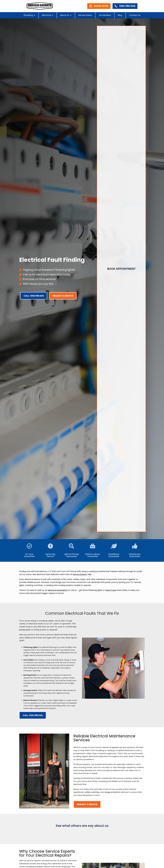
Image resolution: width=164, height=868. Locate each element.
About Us (66, 15)
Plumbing (29, 15)
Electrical (48, 15)
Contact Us (135, 15)
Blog (120, 15)
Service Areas (85, 15)
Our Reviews (105, 15)
